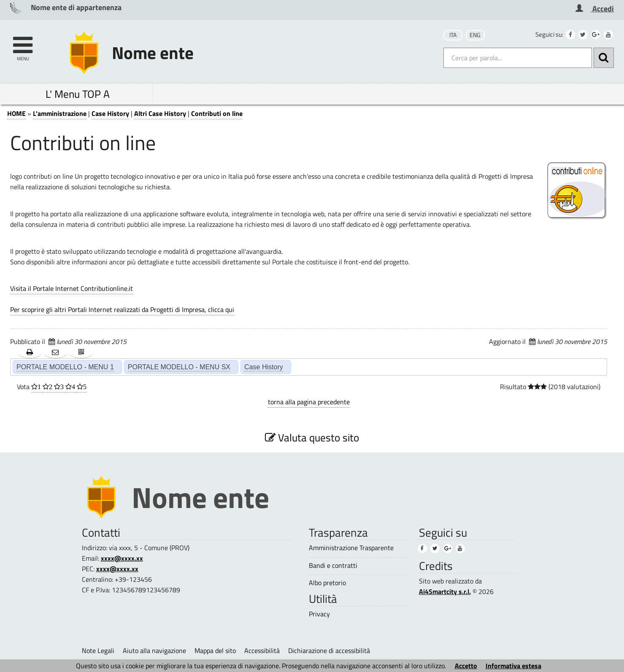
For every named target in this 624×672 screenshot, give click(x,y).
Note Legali (98, 650)
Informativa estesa (513, 666)
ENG (475, 35)
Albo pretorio (327, 583)
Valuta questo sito (312, 437)
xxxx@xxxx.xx (122, 558)
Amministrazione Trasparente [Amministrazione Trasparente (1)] (351, 548)
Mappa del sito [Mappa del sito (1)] (215, 650)
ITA (453, 35)
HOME (16, 113)
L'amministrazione (60, 113)
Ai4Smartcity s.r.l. (445, 591)
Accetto (466, 666)
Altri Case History (160, 113)
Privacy (319, 614)
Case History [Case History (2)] (264, 367)
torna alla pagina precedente (309, 402)
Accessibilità (262, 650)
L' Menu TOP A (78, 94)
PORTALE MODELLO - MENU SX (179, 367)
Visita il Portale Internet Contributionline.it (72, 288)
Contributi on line (217, 113)
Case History (110, 113)
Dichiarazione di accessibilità (329, 650)
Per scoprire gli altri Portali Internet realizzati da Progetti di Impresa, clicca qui (122, 309)
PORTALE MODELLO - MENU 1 (65, 367)
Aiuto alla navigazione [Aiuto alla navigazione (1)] (154, 650)
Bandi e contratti (333, 566)
